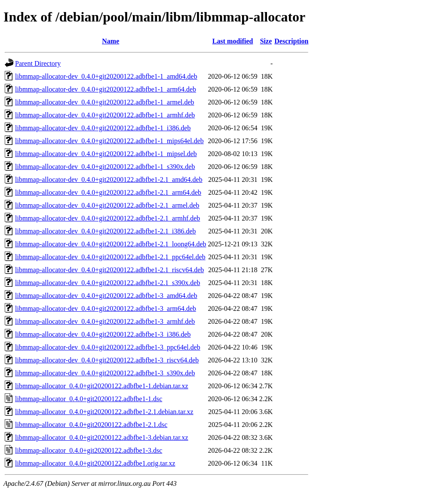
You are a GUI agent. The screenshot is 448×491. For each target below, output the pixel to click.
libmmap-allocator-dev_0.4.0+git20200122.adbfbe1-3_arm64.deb (106, 308)
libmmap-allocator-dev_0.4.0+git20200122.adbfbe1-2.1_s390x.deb (107, 283)
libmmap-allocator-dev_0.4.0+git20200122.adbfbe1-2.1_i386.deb (106, 231)
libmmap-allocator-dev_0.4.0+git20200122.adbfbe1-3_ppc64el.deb (108, 347)
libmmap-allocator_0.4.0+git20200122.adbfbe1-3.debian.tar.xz (102, 437)
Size (266, 41)
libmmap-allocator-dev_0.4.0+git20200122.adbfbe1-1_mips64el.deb (109, 141)
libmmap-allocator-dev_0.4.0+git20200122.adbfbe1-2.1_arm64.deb (108, 192)
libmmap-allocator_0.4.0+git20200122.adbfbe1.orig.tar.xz (95, 463)
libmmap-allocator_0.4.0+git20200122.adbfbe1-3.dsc (89, 450)
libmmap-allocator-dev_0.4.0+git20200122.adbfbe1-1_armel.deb (105, 102)
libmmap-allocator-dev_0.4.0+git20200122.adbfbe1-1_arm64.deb (106, 89)
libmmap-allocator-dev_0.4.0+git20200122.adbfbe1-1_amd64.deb (106, 76)
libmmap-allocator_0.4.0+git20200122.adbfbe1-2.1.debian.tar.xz (104, 412)
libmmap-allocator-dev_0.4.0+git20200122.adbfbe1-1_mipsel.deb (106, 154)
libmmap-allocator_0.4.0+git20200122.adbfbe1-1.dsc (89, 399)
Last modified (233, 41)
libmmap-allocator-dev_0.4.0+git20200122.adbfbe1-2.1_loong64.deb (111, 244)
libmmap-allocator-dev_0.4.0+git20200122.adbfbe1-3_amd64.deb (106, 296)
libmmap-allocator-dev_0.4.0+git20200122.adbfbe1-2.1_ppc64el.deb (110, 257)
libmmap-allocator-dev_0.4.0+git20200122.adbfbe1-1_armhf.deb (105, 115)
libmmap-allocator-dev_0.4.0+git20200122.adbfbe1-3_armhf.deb (105, 321)
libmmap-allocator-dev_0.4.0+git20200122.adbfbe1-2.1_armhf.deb (107, 218)
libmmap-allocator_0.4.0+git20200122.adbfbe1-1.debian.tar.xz (102, 386)
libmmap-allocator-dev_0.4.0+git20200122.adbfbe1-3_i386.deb (103, 334)
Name (110, 41)
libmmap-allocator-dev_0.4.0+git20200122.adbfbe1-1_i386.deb (103, 128)
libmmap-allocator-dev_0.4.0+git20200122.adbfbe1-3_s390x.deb (105, 373)
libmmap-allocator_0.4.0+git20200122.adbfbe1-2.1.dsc (91, 425)
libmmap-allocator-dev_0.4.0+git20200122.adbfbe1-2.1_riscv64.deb (109, 270)
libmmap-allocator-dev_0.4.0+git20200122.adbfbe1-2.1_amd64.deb (109, 180)
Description (291, 41)
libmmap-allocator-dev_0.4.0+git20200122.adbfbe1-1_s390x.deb (105, 167)
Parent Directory (38, 63)
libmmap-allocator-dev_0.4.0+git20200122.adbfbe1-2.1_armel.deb (107, 205)
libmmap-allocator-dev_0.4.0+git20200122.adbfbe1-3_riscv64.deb (107, 360)
